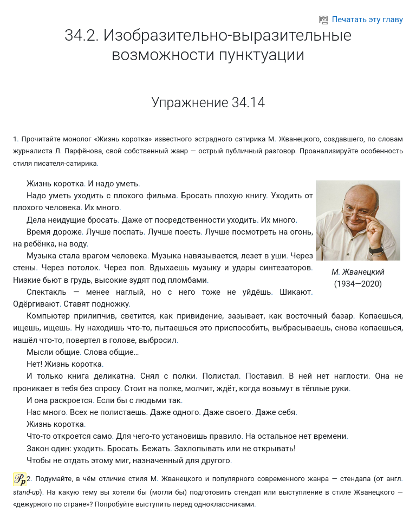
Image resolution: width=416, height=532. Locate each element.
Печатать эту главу (361, 20)
